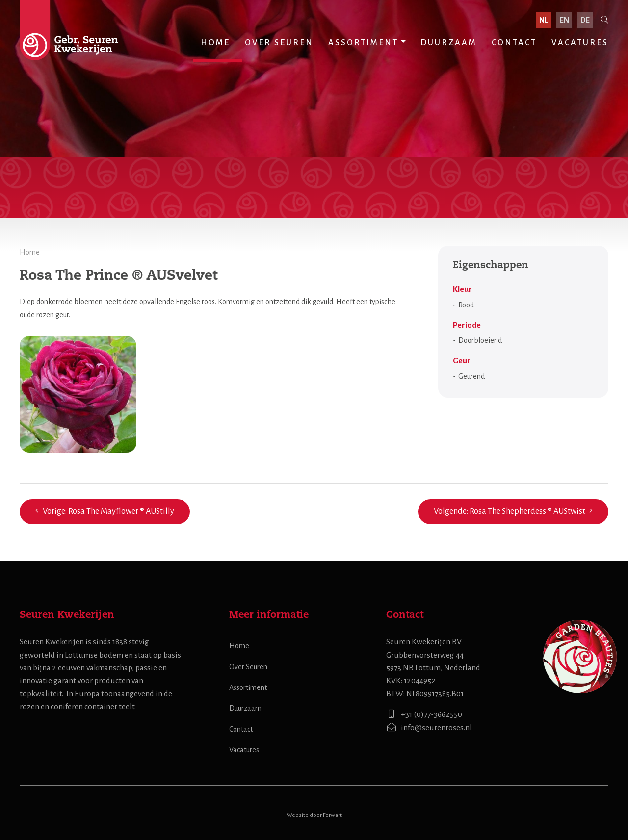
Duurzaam (449, 43)
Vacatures (580, 43)
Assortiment (363, 43)
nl (544, 20)
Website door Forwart (314, 815)
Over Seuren (279, 43)
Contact (514, 43)
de (585, 20)
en (564, 20)
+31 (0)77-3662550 (424, 714)
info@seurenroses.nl (429, 727)
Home (215, 43)
